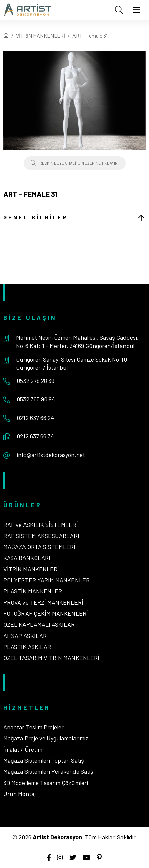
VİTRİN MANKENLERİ (41, 35)
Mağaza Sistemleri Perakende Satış (48, 771)
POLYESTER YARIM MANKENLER (46, 580)
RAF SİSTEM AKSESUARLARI (41, 536)
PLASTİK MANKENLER (33, 591)
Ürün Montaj (19, 794)
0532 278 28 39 (36, 381)
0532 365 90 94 (36, 399)
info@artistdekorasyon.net (51, 455)
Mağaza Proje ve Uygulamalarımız (46, 738)
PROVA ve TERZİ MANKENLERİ (43, 602)
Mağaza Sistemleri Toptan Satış (44, 760)
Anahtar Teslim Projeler (34, 727)
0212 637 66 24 (35, 418)
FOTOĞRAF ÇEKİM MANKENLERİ (46, 613)
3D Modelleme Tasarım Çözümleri (46, 783)
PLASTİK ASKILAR (27, 647)
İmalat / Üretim (23, 749)
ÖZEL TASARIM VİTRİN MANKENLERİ (51, 658)
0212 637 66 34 (35, 436)
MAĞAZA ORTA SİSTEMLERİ (39, 547)
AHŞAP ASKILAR (25, 636)
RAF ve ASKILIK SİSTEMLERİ (41, 525)
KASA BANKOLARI (27, 558)
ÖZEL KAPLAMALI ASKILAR (39, 624)
